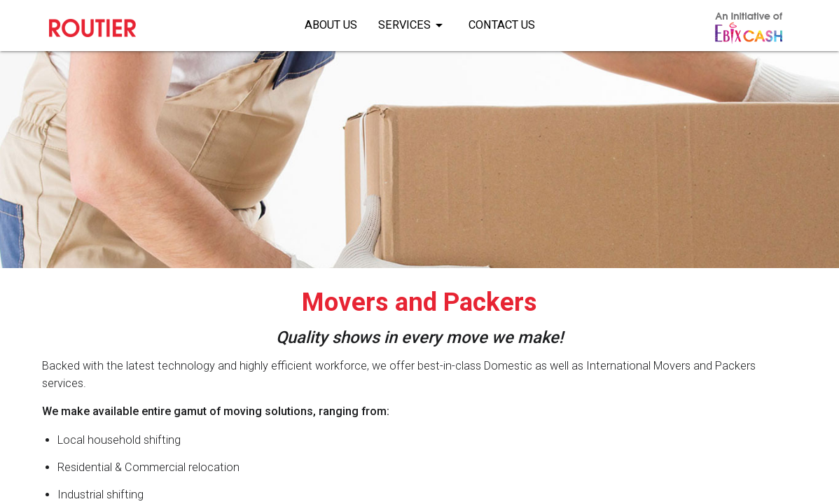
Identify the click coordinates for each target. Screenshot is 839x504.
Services (413, 22)
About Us (331, 25)
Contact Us (502, 25)
